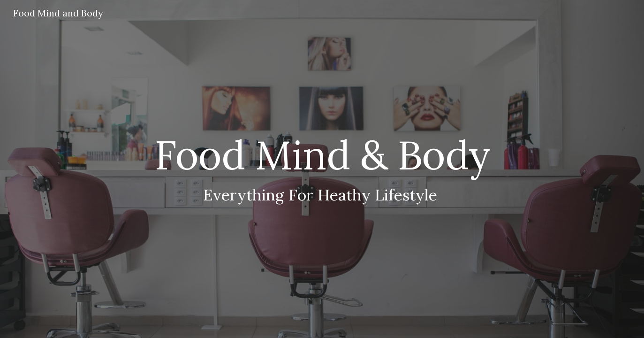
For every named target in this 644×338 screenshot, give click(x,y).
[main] (322, 169)
